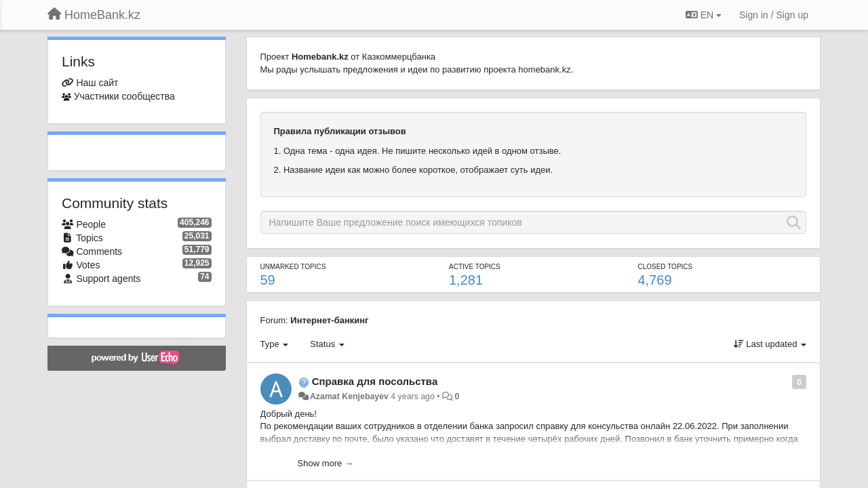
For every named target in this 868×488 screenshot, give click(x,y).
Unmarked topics (293, 267)
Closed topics (665, 267)
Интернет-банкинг (329, 320)
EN (704, 15)
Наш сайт (97, 83)
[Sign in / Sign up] (774, 15)
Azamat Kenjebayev (349, 396)
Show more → (325, 463)
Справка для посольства (375, 381)
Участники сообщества (124, 96)
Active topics (475, 267)
